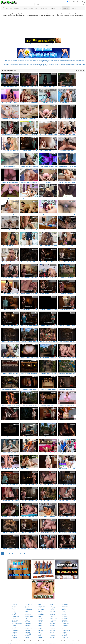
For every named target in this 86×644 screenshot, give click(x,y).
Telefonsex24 (42, 60)
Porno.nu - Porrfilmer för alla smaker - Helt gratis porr (43, 44)
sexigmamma (54, 618)
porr (63, 629)
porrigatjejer (29, 634)
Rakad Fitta (52, 64)
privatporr (40, 608)
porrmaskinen (66, 631)
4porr (27, 611)
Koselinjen (36, 60)
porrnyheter (53, 638)
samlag (40, 613)
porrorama (53, 636)
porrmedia (65, 627)
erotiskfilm (28, 615)
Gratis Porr (46, 64)
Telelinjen (10, 60)
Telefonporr (48, 60)
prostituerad (29, 613)
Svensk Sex (57, 64)
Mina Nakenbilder (55, 60)
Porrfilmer (63, 64)
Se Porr (64, 610)
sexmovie (52, 611)
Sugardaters (72, 64)
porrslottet (40, 638)
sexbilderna (28, 604)
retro (27, 618)
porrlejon (15, 613)
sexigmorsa (53, 617)
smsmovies (15, 620)
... (16, 554)
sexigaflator (65, 606)
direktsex (15, 611)
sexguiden (65, 618)
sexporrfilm (53, 627)
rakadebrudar (41, 606)
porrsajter (52, 624)
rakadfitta (40, 620)
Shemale (81, 2)
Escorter (32, 64)
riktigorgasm (41, 610)
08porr (52, 604)
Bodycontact (49, 62)
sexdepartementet (17, 624)
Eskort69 (12, 64)
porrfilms (28, 625)
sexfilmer (65, 620)
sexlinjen (52, 613)
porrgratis (28, 622)
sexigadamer (66, 608)
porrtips (40, 617)
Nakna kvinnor (17, 64)
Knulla (67, 64)
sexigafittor (53, 608)
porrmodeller (16, 617)
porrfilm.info (13, 643)
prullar (39, 604)
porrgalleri (28, 624)
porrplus (52, 632)
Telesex (26, 60)
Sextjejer (78, 60)
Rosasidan (83, 60)
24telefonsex (29, 610)
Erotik (42, 64)
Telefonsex (22, 60)
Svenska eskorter (71, 60)
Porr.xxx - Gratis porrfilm (43, 45)
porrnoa (52, 622)
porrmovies (65, 622)
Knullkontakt (37, 64)
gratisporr (15, 604)
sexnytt (52, 610)
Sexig (64, 611)
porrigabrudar (16, 634)
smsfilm (27, 606)
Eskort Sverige (63, 60)
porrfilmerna (29, 627)
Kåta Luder (7, 64)
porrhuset (15, 636)
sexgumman (65, 617)
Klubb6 (39, 62)
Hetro (70, 2)
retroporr (28, 620)
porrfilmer (28, 631)
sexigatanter (53, 620)
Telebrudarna (16, 60)
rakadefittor (41, 615)
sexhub (64, 613)
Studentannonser (25, 64)
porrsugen (15, 631)
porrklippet (65, 638)
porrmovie (65, 625)
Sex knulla (53, 615)
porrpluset (53, 631)
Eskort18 (43, 62)
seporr (52, 606)
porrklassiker (66, 624)
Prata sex (31, 60)
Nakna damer (78, 64)
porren (39, 632)
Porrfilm (40, 622)
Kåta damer (46, 66)
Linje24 (6, 60)
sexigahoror (65, 604)
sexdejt (14, 627)
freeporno (28, 608)
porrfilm (14, 606)
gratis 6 (14, 608)
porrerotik (40, 631)
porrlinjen (65, 632)
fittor (13, 610)
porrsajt (14, 629)
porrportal (52, 629)
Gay (75, 2)
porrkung (65, 634)
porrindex (40, 636)
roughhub (40, 611)
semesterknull (29, 617)
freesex (14, 618)
